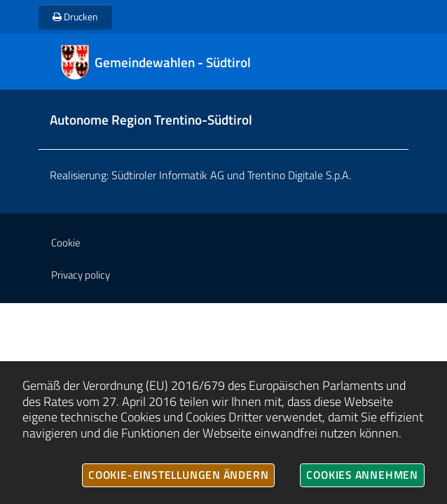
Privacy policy (81, 275)
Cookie (66, 243)
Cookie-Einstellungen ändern (178, 475)
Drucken (75, 16)
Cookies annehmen (362, 475)
